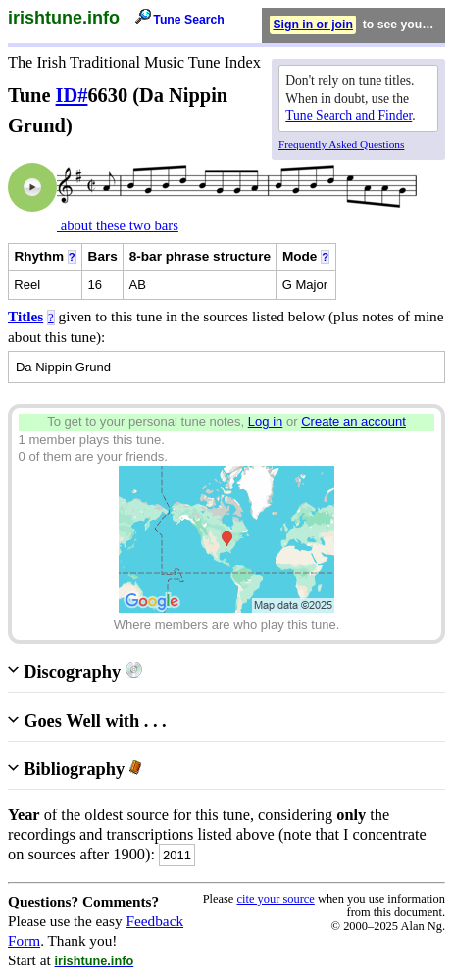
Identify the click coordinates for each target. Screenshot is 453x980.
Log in (266, 422)
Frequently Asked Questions (341, 144)
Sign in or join (313, 24)
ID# (72, 95)
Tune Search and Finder (349, 115)
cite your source (275, 899)
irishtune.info (64, 18)
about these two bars (118, 225)
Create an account (353, 422)
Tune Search (189, 20)
